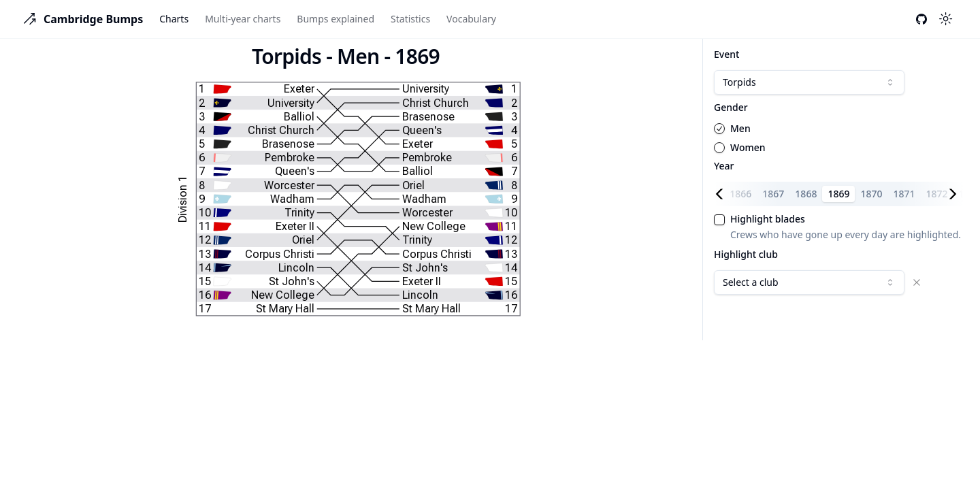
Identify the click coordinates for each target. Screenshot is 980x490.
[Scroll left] (722, 194)
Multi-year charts (243, 19)
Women (748, 148)
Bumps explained (336, 19)
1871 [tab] (904, 194)
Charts (174, 19)
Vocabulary (471, 19)
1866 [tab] (740, 194)
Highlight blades (768, 219)
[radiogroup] (839, 138)
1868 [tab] (806, 194)
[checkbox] (719, 220)
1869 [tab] (838, 194)
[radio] (719, 129)
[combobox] (809, 82)
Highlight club (746, 255)
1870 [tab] (871, 194)
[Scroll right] (955, 194)
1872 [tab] (937, 194)
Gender (731, 108)
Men (740, 129)
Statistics (410, 19)
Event (726, 54)
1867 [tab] (773, 194)
